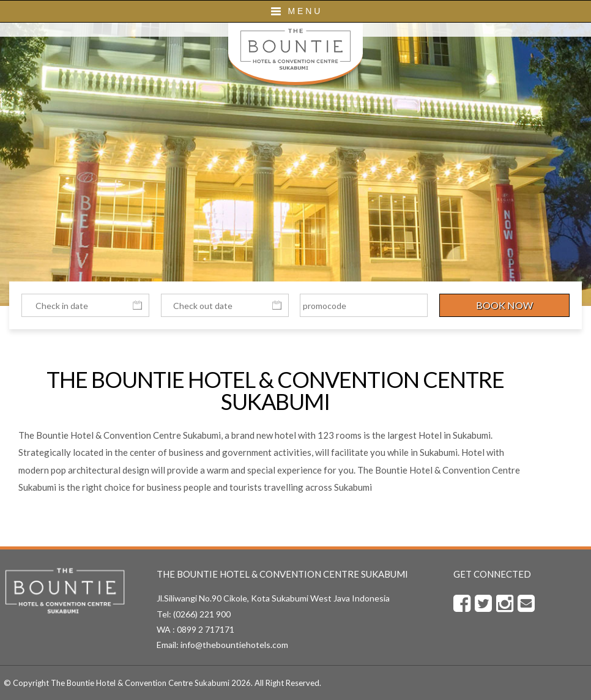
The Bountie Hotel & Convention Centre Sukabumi (140, 683)
